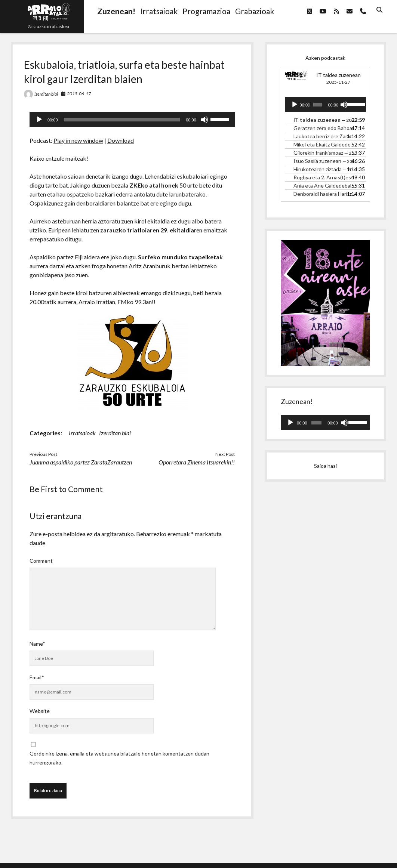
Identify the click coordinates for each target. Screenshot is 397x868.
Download (121, 140)
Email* (37, 677)
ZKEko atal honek (154, 185)
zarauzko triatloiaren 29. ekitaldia (147, 230)
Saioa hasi (325, 466)
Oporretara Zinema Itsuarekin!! (197, 462)
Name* (37, 644)
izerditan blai (46, 94)
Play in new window (78, 140)
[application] (132, 120)
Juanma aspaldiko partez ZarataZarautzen (81, 462)
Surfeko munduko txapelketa (179, 257)
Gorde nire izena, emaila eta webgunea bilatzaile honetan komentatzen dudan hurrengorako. (119, 758)
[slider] (122, 120)
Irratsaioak (82, 433)
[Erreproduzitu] (39, 120)
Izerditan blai (115, 433)
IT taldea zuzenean (338, 75)
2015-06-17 (79, 94)
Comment (41, 561)
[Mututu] (204, 120)
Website (40, 711)
